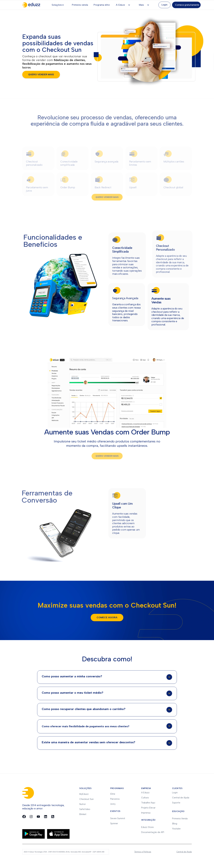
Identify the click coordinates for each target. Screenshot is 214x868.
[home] (33, 5)
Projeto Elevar (148, 808)
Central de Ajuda (181, 798)
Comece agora (107, 617)
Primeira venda (80, 5)
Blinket (83, 814)
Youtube (176, 829)
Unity (113, 804)
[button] (59, 5)
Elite (113, 794)
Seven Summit (118, 818)
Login (164, 5)
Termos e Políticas (143, 852)
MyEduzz (84, 794)
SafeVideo (85, 809)
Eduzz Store (147, 827)
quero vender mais (41, 74)
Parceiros (115, 799)
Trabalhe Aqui (148, 803)
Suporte (176, 803)
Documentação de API (153, 832)
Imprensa (146, 813)
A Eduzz (145, 793)
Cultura (145, 798)
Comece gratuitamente (187, 5)
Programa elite (102, 5)
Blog (175, 824)
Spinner (114, 823)
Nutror (83, 804)
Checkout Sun (86, 799)
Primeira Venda (180, 819)
